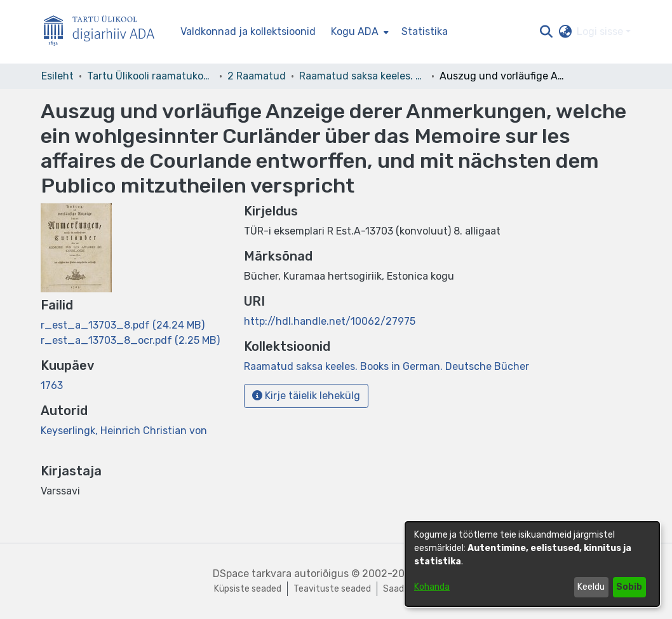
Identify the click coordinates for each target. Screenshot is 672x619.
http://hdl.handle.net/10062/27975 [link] (330, 321)
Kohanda (432, 587)
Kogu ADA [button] (355, 31)
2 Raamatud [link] (257, 76)
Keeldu (591, 587)
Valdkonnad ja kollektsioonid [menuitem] (248, 31)
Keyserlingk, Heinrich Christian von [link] (124, 431)
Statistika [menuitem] (425, 31)
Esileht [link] (57, 76)
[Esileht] (104, 32)
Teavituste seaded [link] (332, 589)
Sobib (629, 587)
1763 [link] (52, 385)
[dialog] (532, 564)
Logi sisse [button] (601, 31)
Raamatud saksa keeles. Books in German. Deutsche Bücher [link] (363, 76)
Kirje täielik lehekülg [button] (306, 396)
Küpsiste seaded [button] (248, 589)
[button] (546, 32)
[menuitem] (359, 32)
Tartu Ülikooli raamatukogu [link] (151, 76)
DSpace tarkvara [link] (252, 574)
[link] (123, 325)
